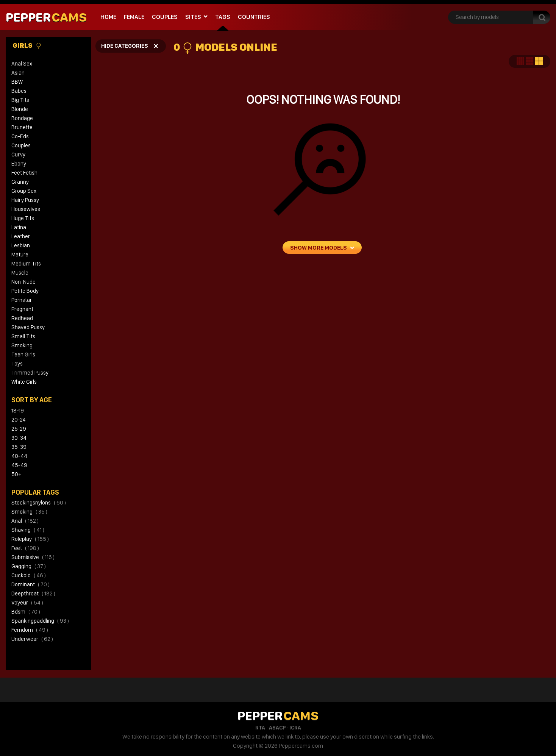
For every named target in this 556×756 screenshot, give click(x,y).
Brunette (22, 127)
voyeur (27, 603)
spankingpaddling (40, 621)
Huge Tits (23, 218)
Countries (254, 17)
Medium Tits (26, 264)
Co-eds (20, 136)
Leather (21, 236)
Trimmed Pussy (30, 373)
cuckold (29, 575)
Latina (19, 227)
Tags (223, 17)
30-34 (19, 438)
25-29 (19, 429)
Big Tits (20, 100)
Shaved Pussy (28, 327)
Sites (193, 17)
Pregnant (22, 309)
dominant (30, 584)
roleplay (30, 539)
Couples (165, 17)
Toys (17, 364)
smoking (29, 512)
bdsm (26, 612)
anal (25, 521)
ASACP (277, 728)
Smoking (22, 345)
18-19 (18, 411)
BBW (17, 82)
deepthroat (33, 594)
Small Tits (23, 336)
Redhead (22, 318)
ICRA (295, 728)
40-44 (19, 456)
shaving (28, 530)
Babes (19, 91)
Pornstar (22, 300)
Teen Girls (23, 355)
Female (134, 17)
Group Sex (24, 191)
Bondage (22, 118)
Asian (18, 73)
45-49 (19, 465)
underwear (32, 639)
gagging (29, 566)
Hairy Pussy (25, 200)
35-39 (19, 447)
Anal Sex (22, 64)
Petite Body (25, 291)
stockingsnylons (39, 503)
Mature (20, 255)
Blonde (20, 109)
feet (25, 548)
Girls (27, 45)
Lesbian (21, 245)
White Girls (24, 382)
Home (108, 17)
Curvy (18, 155)
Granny (20, 182)
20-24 (19, 420)
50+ (16, 474)
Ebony (19, 164)
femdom (30, 630)
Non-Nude (23, 282)
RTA (260, 728)
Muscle (20, 273)
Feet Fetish (24, 173)
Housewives (26, 209)
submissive (33, 557)
